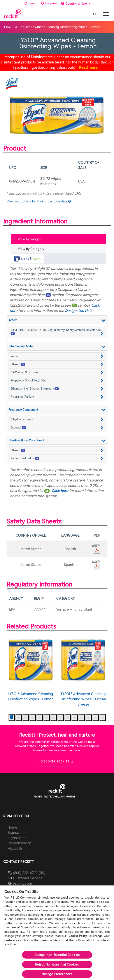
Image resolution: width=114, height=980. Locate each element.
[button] (57, 332)
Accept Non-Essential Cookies (57, 955)
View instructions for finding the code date (39, 201)
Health (31, 3)
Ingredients (17, 838)
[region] (57, 933)
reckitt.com (22, 883)
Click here (60, 491)
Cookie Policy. (78, 936)
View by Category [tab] (31, 249)
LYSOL (9, 27)
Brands (13, 832)
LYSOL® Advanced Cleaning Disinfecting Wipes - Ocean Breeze (83, 671)
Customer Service (28, 878)
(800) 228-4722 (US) (29, 873)
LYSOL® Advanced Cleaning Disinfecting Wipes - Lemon (31, 668)
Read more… (90, 67)
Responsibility (19, 843)
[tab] (59, 259)
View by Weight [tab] (29, 239)
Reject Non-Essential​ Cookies (57, 964)
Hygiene (48, 3)
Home (12, 827)
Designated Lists (79, 311)
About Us (15, 848)
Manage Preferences (57, 974)
